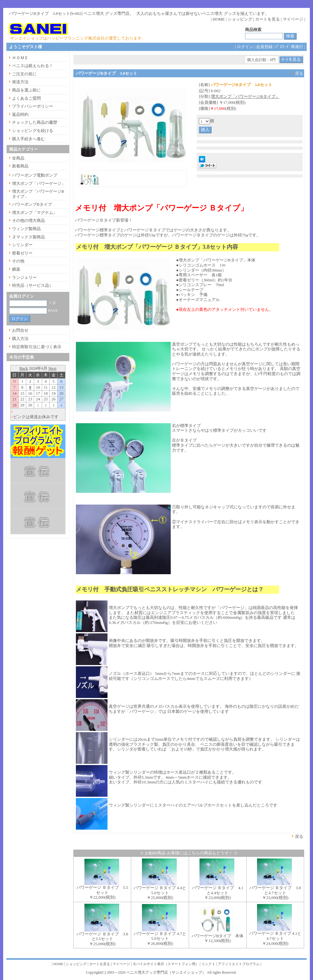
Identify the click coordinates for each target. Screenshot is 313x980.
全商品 (18, 158)
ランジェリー (24, 277)
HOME (219, 19)
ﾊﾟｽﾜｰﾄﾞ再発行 (289, 47)
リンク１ (208, 964)
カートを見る (267, 19)
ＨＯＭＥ (20, 58)
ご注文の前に (24, 74)
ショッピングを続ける (33, 131)
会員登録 (264, 47)
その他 (18, 261)
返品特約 (20, 114)
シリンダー (22, 245)
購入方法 (20, 339)
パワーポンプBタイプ (32, 204)
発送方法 (20, 82)
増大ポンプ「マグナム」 (35, 213)
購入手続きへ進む (28, 139)
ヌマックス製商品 (28, 237)
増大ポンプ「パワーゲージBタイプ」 (245, 96)
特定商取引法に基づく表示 (37, 347)
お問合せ (20, 330)
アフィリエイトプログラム (239, 964)
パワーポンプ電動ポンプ (35, 175)
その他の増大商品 (28, 220)
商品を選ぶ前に (26, 90)
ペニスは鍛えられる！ (33, 66)
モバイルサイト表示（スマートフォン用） (166, 964)
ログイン (245, 47)
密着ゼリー (22, 253)
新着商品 (20, 166)
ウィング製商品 (26, 229)
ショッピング (240, 19)
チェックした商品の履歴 (35, 122)
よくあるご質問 (26, 98)
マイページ (293, 19)
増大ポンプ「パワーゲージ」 (39, 183)
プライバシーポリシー (33, 106)
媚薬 (16, 269)
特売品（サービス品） (33, 285)
